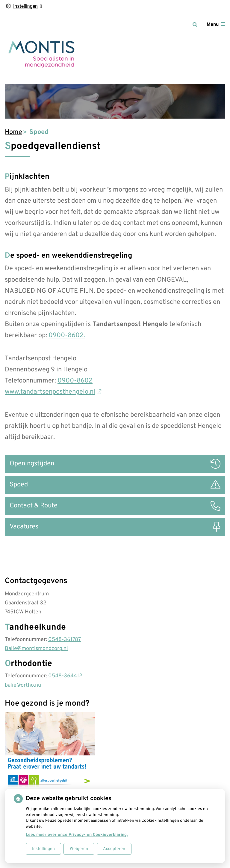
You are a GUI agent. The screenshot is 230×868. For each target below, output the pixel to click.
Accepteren (114, 849)
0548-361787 (65, 640)
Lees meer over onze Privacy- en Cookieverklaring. (77, 835)
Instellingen (43, 849)
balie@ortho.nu (23, 685)
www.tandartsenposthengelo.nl (53, 392)
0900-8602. (67, 336)
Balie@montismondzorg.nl (36, 649)
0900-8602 (75, 381)
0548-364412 (65, 676)
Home (13, 132)
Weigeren (79, 849)
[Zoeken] (195, 25)
